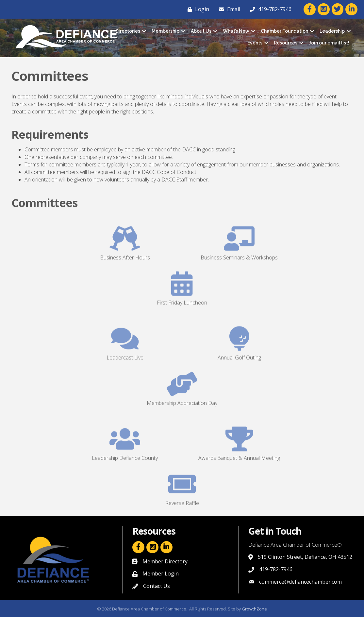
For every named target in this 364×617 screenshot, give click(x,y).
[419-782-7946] (269, 9)
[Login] (197, 9)
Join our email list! (329, 43)
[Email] (228, 9)
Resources (286, 43)
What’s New (236, 31)
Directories (128, 31)
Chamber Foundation (284, 31)
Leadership (332, 31)
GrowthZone (254, 609)
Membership (165, 31)
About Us (201, 31)
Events (255, 43)
